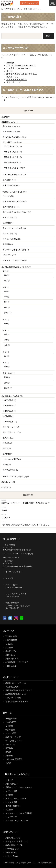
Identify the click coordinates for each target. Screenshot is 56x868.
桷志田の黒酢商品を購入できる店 (22, 74)
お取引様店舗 (11, 640)
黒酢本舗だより (9, 207)
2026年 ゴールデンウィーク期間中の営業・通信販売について (26, 503)
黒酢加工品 (7, 438)
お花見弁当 (6, 518)
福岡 (6, 377)
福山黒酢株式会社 (12, 539)
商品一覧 (7, 713)
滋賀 (6, 334)
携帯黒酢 (6, 443)
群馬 (6, 291)
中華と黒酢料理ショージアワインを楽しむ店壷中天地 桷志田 (18, 606)
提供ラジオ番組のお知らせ (13, 201)
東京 (6, 308)
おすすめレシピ (12, 849)
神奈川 (7, 313)
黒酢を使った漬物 (11, 162)
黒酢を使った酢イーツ (13, 168)
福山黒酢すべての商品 (17, 80)
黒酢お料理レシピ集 (11, 142)
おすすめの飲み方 (10, 185)
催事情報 (6, 223)
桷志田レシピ (13, 77)
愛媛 (6, 367)
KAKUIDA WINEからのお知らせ (21, 65)
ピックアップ (8, 255)
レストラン (10, 578)
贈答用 (5, 449)
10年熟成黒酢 (8, 400)
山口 (6, 356)
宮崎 (6, 383)
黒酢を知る (10, 655)
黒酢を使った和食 (11, 157)
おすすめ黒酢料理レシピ (13, 175)
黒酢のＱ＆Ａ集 (12, 659)
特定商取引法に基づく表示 (17, 662)
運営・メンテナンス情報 (13, 228)
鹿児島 (7, 388)
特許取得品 (7, 416)
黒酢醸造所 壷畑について (16, 694)
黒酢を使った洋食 (11, 146)
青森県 (4, 510)
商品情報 (6, 244)
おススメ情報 (8, 234)
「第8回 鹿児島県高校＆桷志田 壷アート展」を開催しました (25, 525)
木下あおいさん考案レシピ (13, 137)
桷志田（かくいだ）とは (16, 683)
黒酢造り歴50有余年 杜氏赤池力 (19, 690)
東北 (5, 271)
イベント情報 (8, 218)
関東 (5, 287)
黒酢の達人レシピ (10, 126)
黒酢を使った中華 (11, 152)
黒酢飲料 (6, 454)
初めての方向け (9, 470)
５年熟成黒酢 (8, 405)
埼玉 (6, 302)
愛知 (6, 324)
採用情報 (9, 648)
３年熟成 (9, 726)
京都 (6, 340)
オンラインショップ (29, 3)
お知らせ (6, 196)
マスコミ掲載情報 (10, 239)
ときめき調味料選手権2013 (17, 702)
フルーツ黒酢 (8, 422)
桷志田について (11, 677)
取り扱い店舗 (11, 636)
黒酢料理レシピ (14, 82)
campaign (10, 63)
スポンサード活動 (13, 698)
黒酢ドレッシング (10, 427)
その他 (5, 465)
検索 (48, 36)
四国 (5, 363)
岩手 (6, 281)
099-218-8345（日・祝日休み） (21, 554)
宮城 (6, 275)
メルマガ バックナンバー (13, 261)
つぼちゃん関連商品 (11, 459)
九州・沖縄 (7, 373)
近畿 (5, 330)
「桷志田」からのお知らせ (19, 68)
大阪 (6, 345)
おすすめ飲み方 (12, 856)
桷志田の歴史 (11, 651)
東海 (5, 320)
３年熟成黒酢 (8, 411)
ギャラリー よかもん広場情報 (14, 250)
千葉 (6, 297)
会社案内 (9, 644)
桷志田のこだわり (13, 687)
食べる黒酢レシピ (10, 132)
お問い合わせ (11, 666)
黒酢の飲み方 (8, 180)
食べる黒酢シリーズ (11, 432)
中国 (5, 352)
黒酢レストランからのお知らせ (15, 212)
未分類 (9, 71)
